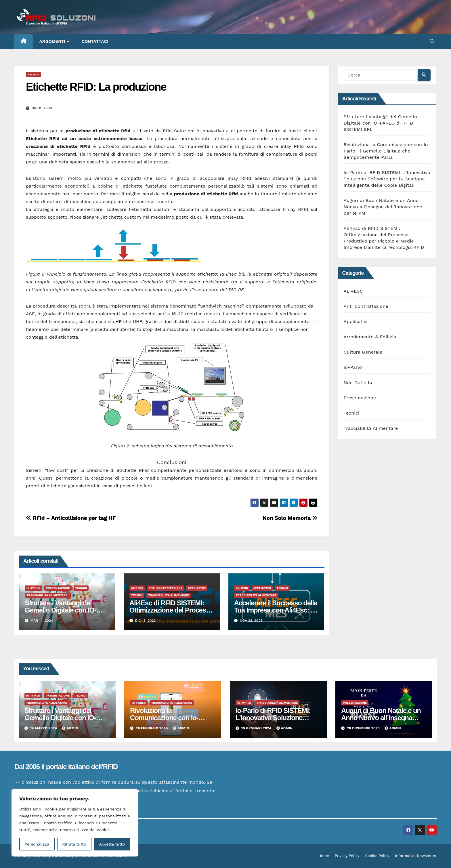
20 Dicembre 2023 (364, 728)
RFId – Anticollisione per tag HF (71, 518)
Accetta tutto (112, 844)
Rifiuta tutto (74, 844)
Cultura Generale (363, 352)
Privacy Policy (347, 856)
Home (324, 856)
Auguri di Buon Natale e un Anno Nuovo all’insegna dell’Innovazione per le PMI (383, 207)
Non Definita (358, 383)
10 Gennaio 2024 (257, 728)
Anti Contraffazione (166, 588)
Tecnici (33, 74)
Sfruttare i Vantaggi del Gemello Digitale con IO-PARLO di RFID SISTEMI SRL (380, 123)
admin (70, 728)
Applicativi (197, 588)
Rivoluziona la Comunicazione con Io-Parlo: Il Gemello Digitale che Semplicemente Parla (387, 151)
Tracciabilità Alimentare (47, 595)
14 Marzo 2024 (44, 728)
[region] (75, 823)
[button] (432, 41)
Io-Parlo (34, 588)
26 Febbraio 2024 (152, 728)
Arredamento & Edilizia (370, 337)
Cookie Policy (377, 856)
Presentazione (58, 588)
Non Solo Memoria (290, 518)
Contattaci (95, 41)
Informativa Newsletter (416, 856)
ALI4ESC (137, 588)
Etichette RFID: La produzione (96, 87)
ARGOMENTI (53, 41)
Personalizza (37, 844)
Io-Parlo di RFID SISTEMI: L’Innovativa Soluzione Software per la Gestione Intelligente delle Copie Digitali (387, 179)
